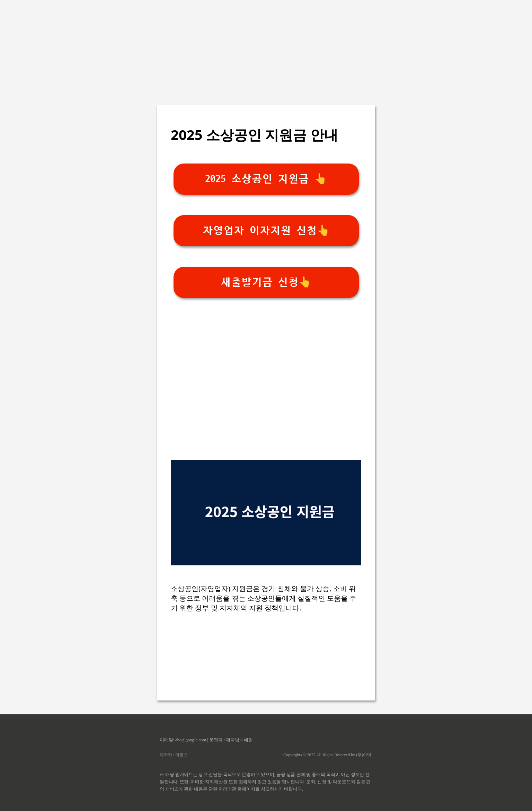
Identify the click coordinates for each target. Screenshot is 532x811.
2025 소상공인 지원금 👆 (266, 179)
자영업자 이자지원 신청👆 (266, 231)
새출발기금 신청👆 (266, 282)
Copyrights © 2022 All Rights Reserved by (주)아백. (328, 755)
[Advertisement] (266, 49)
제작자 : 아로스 (174, 755)
